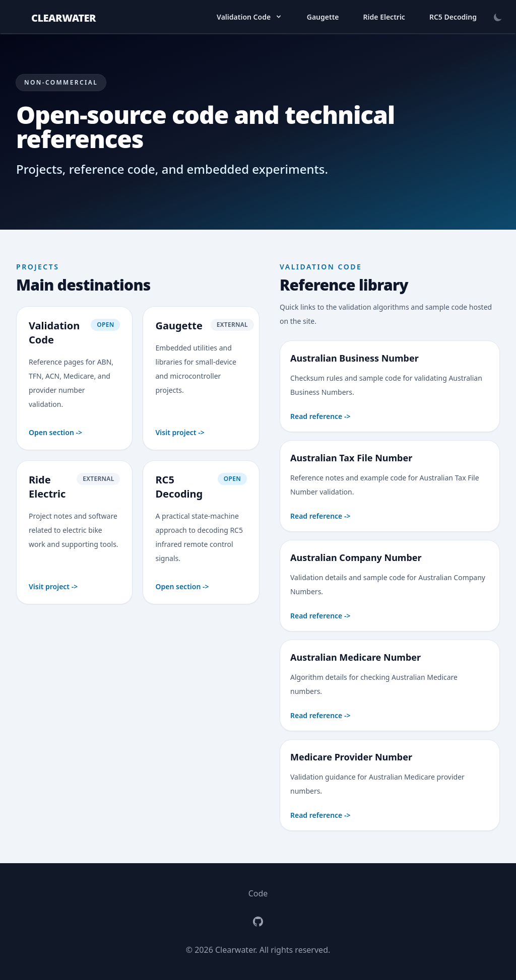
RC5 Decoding (453, 17)
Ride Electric (384, 17)
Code (258, 893)
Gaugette (323, 17)
